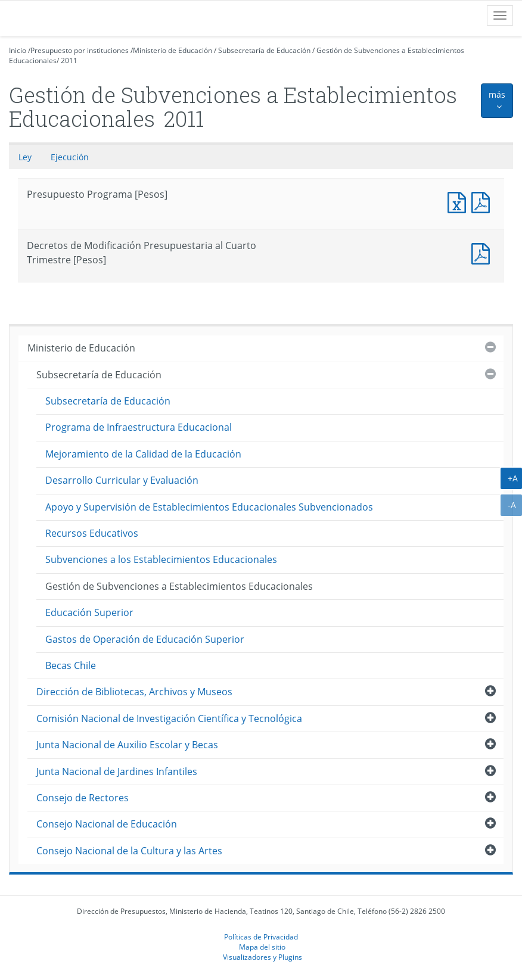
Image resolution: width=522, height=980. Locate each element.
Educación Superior (89, 612)
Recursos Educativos (92, 533)
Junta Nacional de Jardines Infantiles (117, 771)
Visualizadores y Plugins (262, 957)
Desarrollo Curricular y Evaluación (122, 480)
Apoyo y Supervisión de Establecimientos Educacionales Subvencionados (209, 507)
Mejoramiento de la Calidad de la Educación (143, 454)
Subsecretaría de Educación (264, 50)
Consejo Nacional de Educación (107, 824)
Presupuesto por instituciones (80, 50)
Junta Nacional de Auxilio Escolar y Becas (127, 745)
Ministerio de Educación (173, 50)
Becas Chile (71, 665)
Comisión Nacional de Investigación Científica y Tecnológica (169, 718)
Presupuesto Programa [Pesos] (459, 201)
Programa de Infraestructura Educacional (139, 427)
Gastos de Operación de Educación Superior (145, 639)
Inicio (18, 50)
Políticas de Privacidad (261, 937)
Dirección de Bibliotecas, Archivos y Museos (134, 692)
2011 (69, 60)
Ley (25, 157)
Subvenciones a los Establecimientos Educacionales (161, 559)
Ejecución (70, 157)
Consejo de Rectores (83, 798)
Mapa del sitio (262, 947)
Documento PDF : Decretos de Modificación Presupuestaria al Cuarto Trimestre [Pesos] (483, 252)
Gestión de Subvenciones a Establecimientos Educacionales (179, 586)
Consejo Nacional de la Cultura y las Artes (129, 851)
